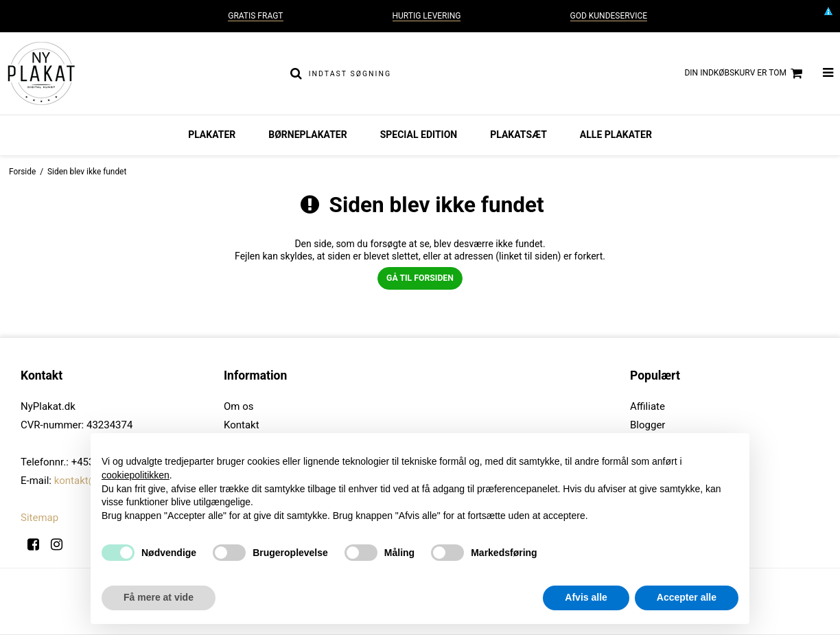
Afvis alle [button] (586, 597)
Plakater (212, 135)
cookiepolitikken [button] (136, 475)
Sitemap (39, 518)
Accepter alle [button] (687, 597)
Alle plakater (616, 135)
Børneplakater (307, 135)
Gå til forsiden (420, 278)
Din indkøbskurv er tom (745, 73)
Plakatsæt (518, 135)
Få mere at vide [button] (159, 597)
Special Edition (419, 135)
